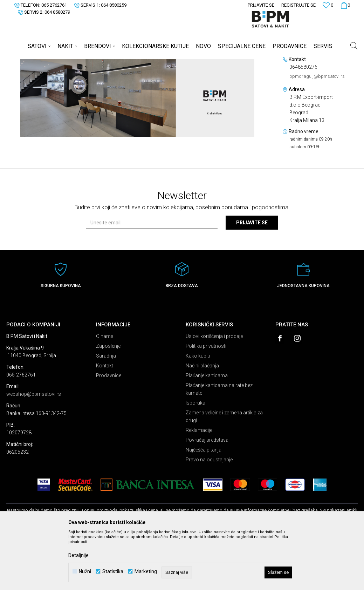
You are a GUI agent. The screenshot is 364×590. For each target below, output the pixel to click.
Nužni (85, 572)
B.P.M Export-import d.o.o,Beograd (105, 60)
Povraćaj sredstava (207, 495)
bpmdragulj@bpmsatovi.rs (317, 131)
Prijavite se (252, 278)
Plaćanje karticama (207, 430)
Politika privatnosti (206, 401)
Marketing (146, 572)
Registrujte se (298, 5)
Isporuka (195, 458)
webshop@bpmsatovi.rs (34, 449)
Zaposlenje (108, 401)
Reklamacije (199, 485)
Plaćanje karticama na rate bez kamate (219, 444)
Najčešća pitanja (204, 505)
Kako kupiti (198, 411)
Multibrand (57, 60)
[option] (137, 153)
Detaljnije (78, 555)
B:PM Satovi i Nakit (24, 60)
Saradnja (106, 411)
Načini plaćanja (202, 421)
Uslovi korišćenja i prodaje (214, 391)
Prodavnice (109, 430)
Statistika (113, 572)
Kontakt (105, 421)
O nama (105, 391)
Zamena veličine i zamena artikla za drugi (224, 472)
